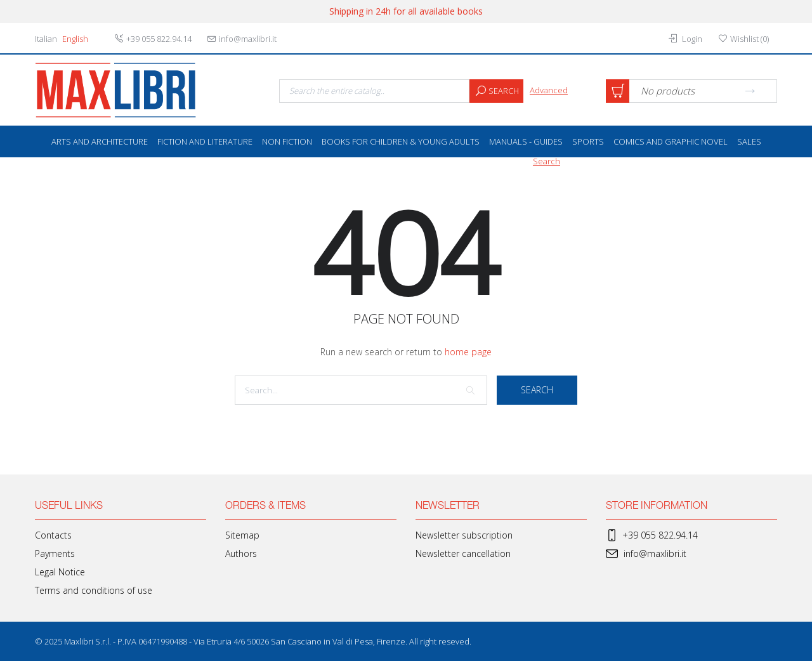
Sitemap (242, 535)
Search (494, 91)
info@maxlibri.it (646, 553)
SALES (749, 141)
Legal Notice (60, 572)
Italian (46, 39)
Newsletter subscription (464, 535)
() (744, 39)
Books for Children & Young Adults (401, 141)
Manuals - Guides (526, 141)
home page (468, 352)
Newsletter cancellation (463, 553)
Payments (55, 553)
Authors (241, 553)
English (75, 39)
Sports (588, 141)
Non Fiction (287, 141)
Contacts (53, 535)
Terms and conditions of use (94, 590)
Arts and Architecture (100, 141)
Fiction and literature (205, 141)
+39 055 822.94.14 (652, 535)
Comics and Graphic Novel (671, 141)
